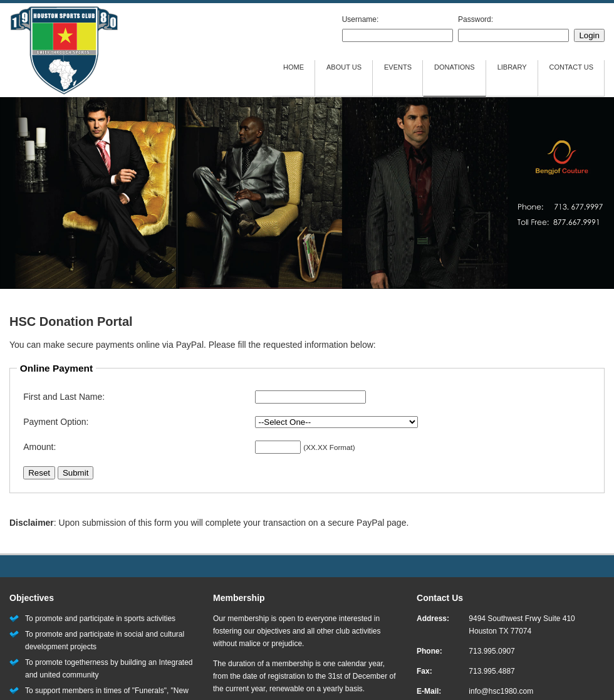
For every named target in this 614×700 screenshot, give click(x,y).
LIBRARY (512, 67)
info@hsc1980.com (501, 691)
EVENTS (398, 67)
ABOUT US (344, 67)
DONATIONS (455, 67)
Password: (476, 19)
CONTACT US (572, 67)
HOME (294, 67)
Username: (361, 19)
